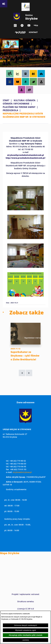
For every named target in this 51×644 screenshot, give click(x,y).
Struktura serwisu (26, 601)
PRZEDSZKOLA (10, 110)
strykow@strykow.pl (22, 472)
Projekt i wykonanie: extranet (26, 594)
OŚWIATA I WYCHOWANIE (16, 104)
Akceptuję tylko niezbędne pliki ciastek (26, 635)
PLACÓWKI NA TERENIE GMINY (19, 107)
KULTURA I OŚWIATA (25, 100)
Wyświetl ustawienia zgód (26, 630)
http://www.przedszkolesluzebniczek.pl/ (26, 158)
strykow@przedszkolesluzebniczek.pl (26, 155)
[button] (26, 209)
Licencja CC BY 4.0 (26, 609)
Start (6, 100)
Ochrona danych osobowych (25, 625)
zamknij (26, 640)
